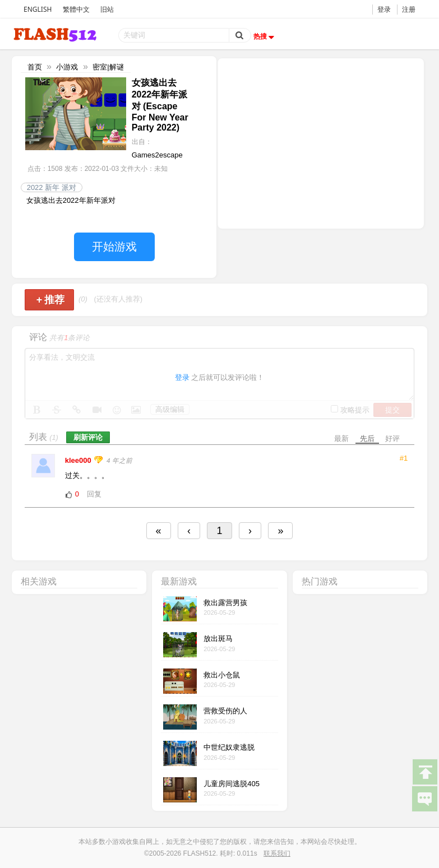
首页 (35, 67)
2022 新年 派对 (52, 187)
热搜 (265, 36)
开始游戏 (114, 247)
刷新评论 (88, 437)
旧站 (107, 9)
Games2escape (157, 155)
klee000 (79, 460)
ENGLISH (38, 9)
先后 (367, 438)
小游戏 (67, 67)
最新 (341, 438)
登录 (384, 9)
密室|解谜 (108, 67)
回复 (94, 494)
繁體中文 (76, 9)
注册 (409, 9)
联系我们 (277, 853)
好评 (392, 438)
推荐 (51, 300)
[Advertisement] (321, 142)
